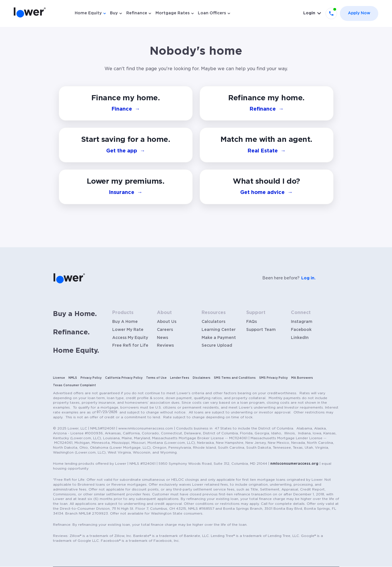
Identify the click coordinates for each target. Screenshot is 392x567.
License (59, 378)
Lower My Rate (128, 330)
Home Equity (88, 13)
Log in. (308, 278)
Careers (165, 330)
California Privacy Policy (124, 378)
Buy (114, 13)
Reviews (165, 346)
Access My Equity (130, 338)
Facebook (301, 330)
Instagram (302, 322)
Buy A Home (125, 322)
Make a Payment (219, 338)
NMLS (73, 378)
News (162, 338)
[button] (267, 187)
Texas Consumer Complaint (74, 385)
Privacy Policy (91, 378)
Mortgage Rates (173, 13)
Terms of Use (156, 378)
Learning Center (219, 330)
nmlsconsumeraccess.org (294, 464)
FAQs (252, 322)
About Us (167, 322)
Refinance (137, 13)
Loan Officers (212, 13)
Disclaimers (202, 378)
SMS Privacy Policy (273, 378)
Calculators (213, 322)
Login (309, 13)
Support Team (261, 330)
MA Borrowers (302, 378)
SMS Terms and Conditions (235, 378)
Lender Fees (180, 378)
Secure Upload (217, 346)
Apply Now (359, 13)
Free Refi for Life (130, 346)
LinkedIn (300, 338)
